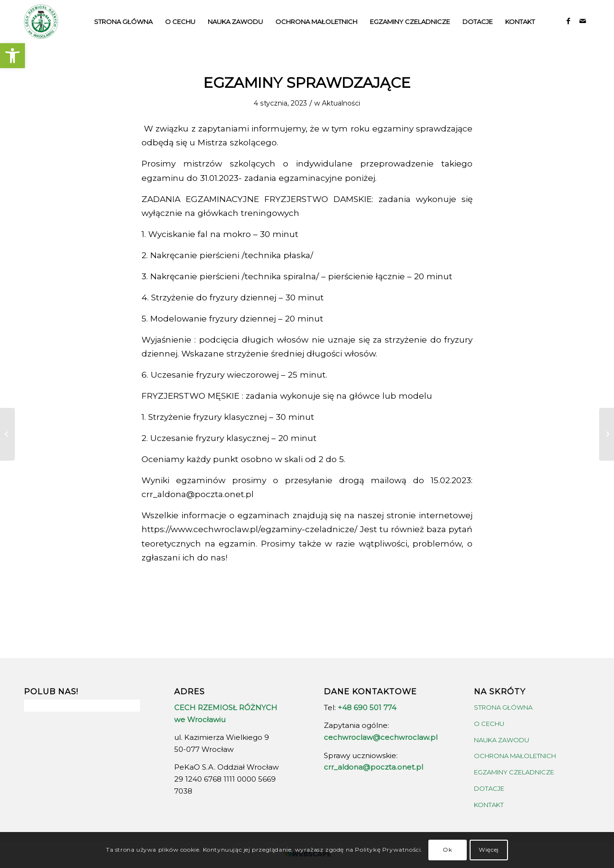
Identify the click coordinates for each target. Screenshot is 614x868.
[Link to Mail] (583, 21)
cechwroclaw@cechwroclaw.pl (381, 737)
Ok (447, 850)
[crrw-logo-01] (41, 22)
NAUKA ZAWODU (502, 740)
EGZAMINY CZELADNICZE (514, 772)
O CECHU (489, 724)
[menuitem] (123, 22)
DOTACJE (489, 788)
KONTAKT (489, 805)
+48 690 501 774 (367, 707)
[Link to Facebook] (568, 21)
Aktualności (341, 103)
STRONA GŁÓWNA (503, 707)
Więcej (489, 850)
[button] (12, 56)
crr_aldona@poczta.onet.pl (373, 767)
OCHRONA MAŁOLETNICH (515, 756)
